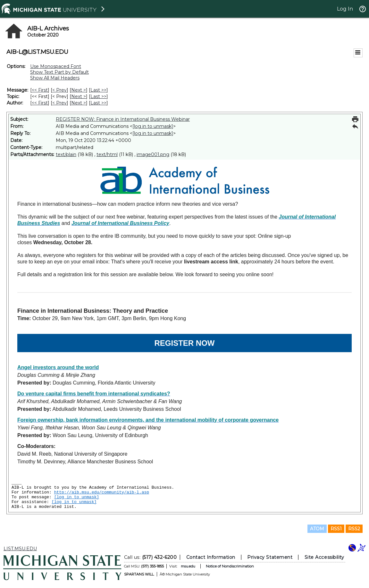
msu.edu (188, 566)
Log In (345, 9)
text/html (107, 154)
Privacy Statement (270, 557)
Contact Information (211, 557)
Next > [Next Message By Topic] (79, 96)
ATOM (317, 529)
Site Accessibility (324, 557)
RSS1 (336, 529)
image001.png (153, 154)
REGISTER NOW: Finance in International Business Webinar (123, 119)
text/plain (66, 154)
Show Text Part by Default (59, 72)
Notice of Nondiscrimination (230, 566)
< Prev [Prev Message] (59, 90)
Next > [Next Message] (79, 90)
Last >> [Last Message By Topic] (98, 96)
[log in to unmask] (153, 126)
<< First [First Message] (40, 90)
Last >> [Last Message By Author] (98, 103)
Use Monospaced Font (56, 66)
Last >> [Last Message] (98, 90)
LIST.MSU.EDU (20, 549)
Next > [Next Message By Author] (79, 103)
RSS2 (354, 529)
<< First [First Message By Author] (40, 103)
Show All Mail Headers (55, 78)
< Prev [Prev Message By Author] (59, 103)
